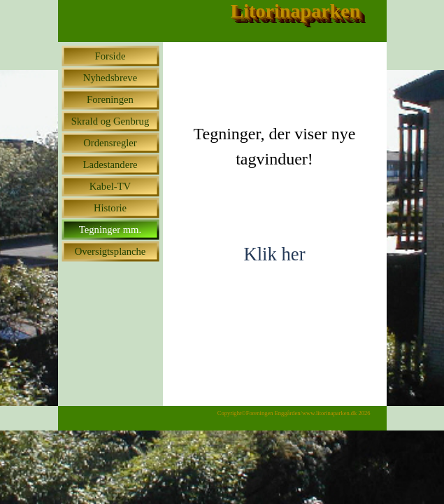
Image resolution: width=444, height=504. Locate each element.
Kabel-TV (110, 186)
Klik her (274, 254)
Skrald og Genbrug (110, 121)
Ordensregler (110, 143)
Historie (110, 208)
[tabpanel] (275, 136)
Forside (110, 56)
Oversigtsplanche (110, 251)
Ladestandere (110, 164)
